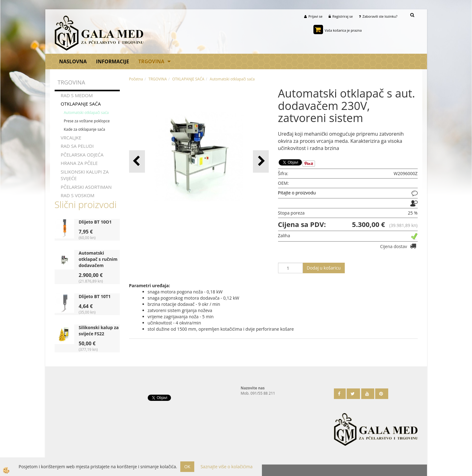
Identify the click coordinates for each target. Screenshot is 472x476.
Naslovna (73, 61)
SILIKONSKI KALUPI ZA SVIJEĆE (85, 175)
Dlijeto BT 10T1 (95, 296)
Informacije (113, 61)
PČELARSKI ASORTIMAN (86, 187)
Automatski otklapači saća (86, 113)
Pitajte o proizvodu (297, 193)
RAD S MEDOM (77, 95)
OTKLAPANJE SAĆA (81, 104)
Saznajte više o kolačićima (226, 467)
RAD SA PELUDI (77, 146)
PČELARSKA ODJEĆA (82, 155)
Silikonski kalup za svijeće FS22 (99, 331)
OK (187, 467)
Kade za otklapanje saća (85, 129)
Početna (136, 79)
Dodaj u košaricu (324, 268)
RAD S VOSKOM (78, 195)
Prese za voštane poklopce (87, 121)
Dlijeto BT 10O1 (95, 222)
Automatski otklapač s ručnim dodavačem (98, 259)
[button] (261, 161)
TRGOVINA (151, 61)
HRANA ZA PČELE (79, 163)
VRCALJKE (71, 138)
